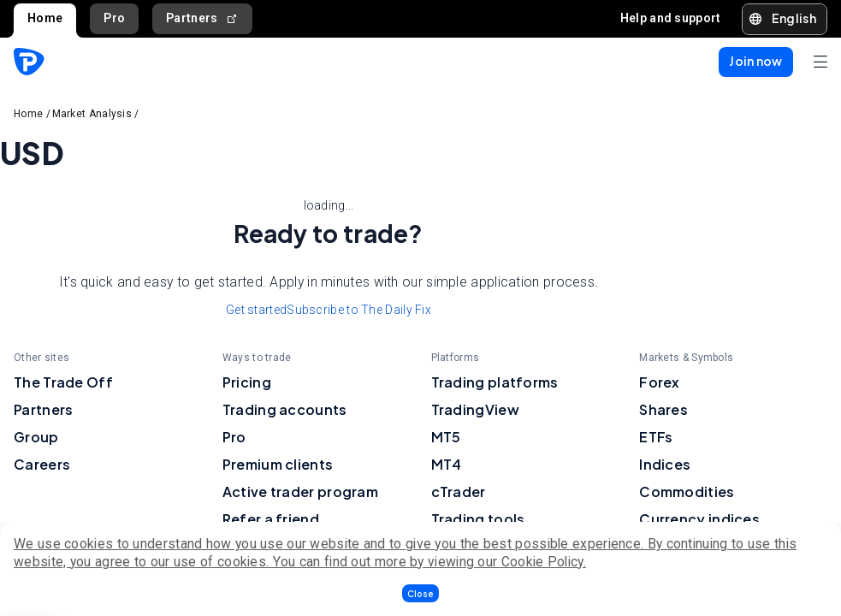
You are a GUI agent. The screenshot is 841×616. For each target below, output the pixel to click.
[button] (420, 593)
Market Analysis (92, 114)
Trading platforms (495, 382)
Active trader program (300, 492)
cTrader (459, 492)
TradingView (475, 409)
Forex (660, 382)
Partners (202, 18)
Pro (114, 18)
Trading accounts (285, 409)
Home (45, 18)
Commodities (687, 492)
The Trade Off (63, 382)
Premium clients (278, 464)
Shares (663, 409)
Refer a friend (271, 519)
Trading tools (478, 519)
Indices (665, 464)
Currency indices (699, 519)
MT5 (446, 437)
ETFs (656, 437)
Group (36, 437)
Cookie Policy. (544, 562)
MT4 (447, 464)
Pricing (247, 382)
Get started (256, 310)
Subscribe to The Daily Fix (359, 310)
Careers (42, 464)
